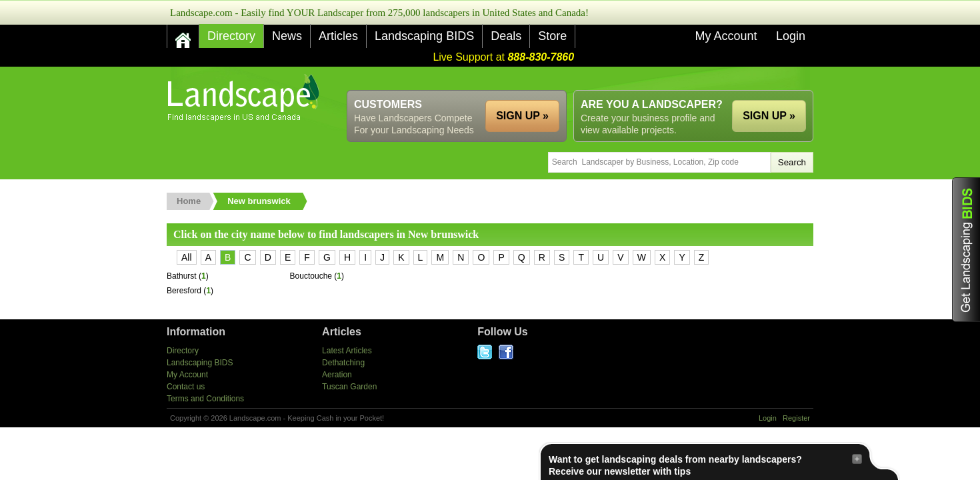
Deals (506, 36)
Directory (231, 36)
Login (791, 36)
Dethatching (343, 363)
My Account (726, 36)
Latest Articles (347, 351)
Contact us (186, 387)
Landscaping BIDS (424, 36)
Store (552, 36)
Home (189, 201)
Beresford (184, 291)
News (287, 36)
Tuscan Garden (349, 387)
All (187, 257)
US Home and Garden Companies (245, 98)
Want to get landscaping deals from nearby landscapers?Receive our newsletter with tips (705, 465)
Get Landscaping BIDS (966, 250)
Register (796, 418)
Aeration (337, 375)
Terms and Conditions (205, 399)
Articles (338, 36)
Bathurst (182, 276)
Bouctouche (311, 276)
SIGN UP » (769, 116)
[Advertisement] (571, 78)
